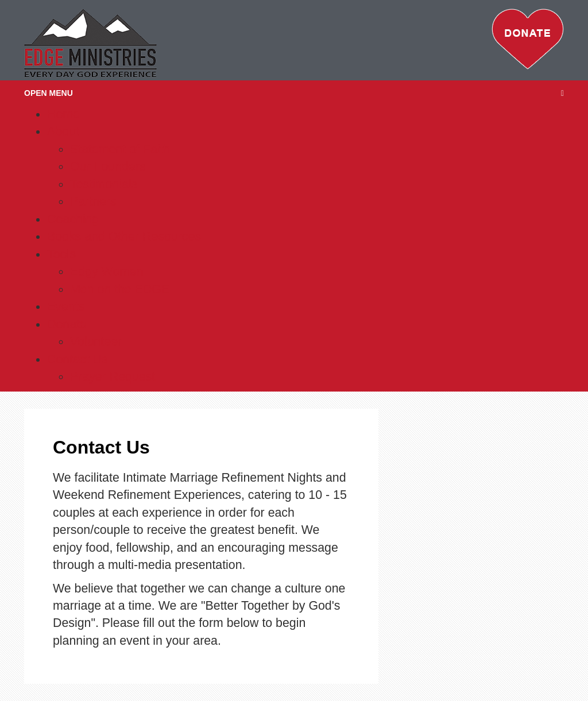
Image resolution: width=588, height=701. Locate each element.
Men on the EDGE (120, 289)
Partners (93, 202)
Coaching (73, 219)
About (63, 131)
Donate (67, 324)
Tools (61, 254)
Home (63, 114)
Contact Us (78, 359)
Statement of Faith (120, 149)
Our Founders (108, 166)
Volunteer (96, 342)
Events (66, 307)
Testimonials (104, 184)
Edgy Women (107, 272)
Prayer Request (113, 377)
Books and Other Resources (124, 237)
